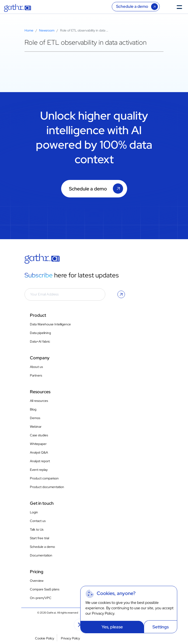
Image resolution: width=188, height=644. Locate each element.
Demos (35, 418)
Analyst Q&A (39, 452)
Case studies (39, 435)
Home (29, 30)
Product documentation (47, 487)
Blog (33, 409)
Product (38, 315)
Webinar (36, 427)
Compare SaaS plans (45, 589)
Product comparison (44, 478)
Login (34, 512)
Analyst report (40, 461)
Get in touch (42, 503)
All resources (39, 401)
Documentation (41, 555)
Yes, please (112, 627)
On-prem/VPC (41, 598)
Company (40, 358)
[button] (121, 294)
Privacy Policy (103, 613)
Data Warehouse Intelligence (50, 324)
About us (36, 367)
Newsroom (47, 30)
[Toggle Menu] (181, 7)
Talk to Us (37, 530)
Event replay (39, 470)
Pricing (37, 572)
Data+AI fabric (40, 342)
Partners (36, 375)
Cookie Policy (45, 638)
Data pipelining (40, 333)
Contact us (38, 521)
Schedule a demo (132, 6)
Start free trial (39, 538)
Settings (161, 627)
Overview (37, 581)
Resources (40, 392)
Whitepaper (38, 444)
